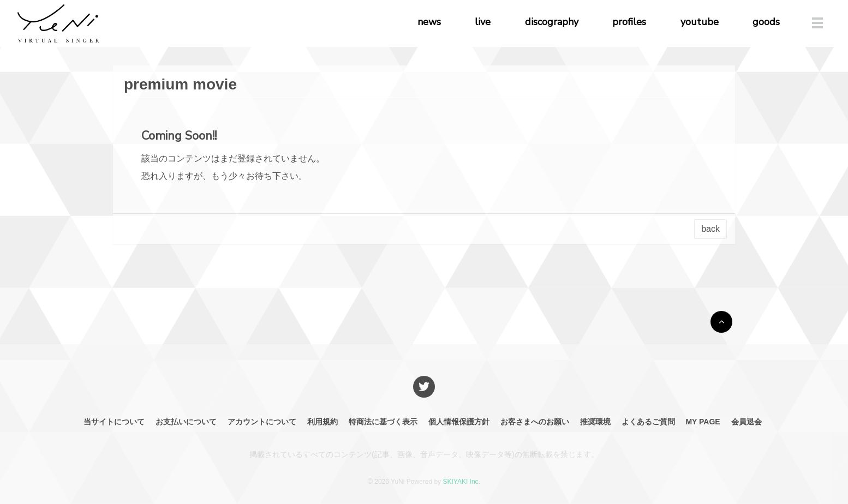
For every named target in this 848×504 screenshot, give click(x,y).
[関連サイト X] (424, 387)
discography (552, 22)
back (710, 229)
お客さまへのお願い (535, 422)
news (429, 22)
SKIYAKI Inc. (461, 482)
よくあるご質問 (648, 422)
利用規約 (323, 422)
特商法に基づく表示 (383, 422)
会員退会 (747, 422)
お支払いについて (186, 422)
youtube (700, 22)
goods (766, 22)
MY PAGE (703, 422)
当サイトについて (114, 422)
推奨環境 (595, 422)
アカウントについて (262, 422)
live (483, 22)
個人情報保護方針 (459, 422)
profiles (629, 22)
